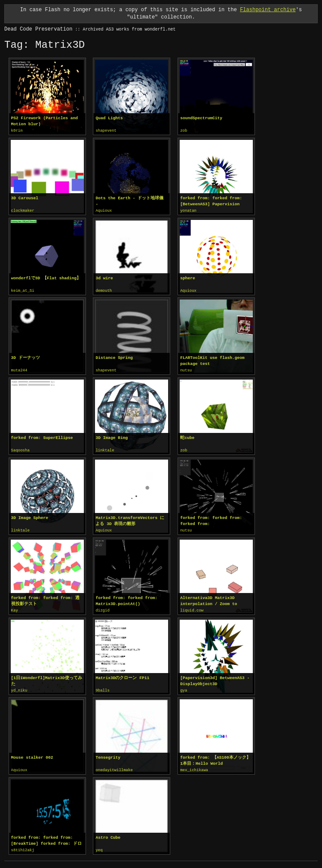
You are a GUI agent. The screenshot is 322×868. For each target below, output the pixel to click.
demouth (104, 290)
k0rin (17, 131)
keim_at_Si (23, 290)
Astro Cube (108, 834)
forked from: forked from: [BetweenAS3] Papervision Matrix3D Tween (211, 201)
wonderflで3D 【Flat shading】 (46, 277)
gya (184, 688)
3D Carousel (25, 198)
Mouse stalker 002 (32, 754)
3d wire (104, 277)
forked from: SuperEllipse (42, 436)
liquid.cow (192, 608)
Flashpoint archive (268, 10)
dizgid (102, 608)
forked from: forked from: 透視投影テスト (46, 598)
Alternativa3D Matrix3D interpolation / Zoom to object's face (209, 599)
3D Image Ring (112, 436)
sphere (188, 277)
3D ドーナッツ (26, 357)
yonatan (188, 210)
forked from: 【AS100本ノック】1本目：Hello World (215, 757)
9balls (102, 688)
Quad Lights (109, 118)
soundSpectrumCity (201, 118)
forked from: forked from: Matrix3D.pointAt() (126, 598)
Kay (15, 608)
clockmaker (23, 210)
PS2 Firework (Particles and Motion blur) (44, 121)
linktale (105, 449)
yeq (99, 846)
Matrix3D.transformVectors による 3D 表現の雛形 (130, 519)
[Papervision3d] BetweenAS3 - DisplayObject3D (215, 678)
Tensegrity (108, 754)
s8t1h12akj (23, 846)
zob (184, 131)
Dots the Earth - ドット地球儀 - (129, 201)
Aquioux (104, 210)
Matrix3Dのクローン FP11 (122, 675)
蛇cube (187, 436)
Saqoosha (20, 449)
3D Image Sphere (30, 516)
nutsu (186, 369)
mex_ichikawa (194, 767)
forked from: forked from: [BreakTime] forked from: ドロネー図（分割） (46, 837)
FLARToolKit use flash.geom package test (212, 360)
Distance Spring (114, 357)
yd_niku (19, 688)
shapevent (106, 131)
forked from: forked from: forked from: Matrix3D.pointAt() (211, 519)
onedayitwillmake (114, 767)
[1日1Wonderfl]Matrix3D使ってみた (47, 678)
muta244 (19, 369)
